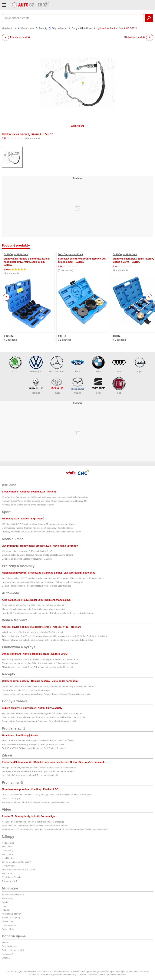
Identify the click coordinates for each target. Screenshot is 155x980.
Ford (77, 364)
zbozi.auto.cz (9, 28)
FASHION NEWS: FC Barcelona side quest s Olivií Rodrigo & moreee (34, 748)
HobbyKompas (9, 866)
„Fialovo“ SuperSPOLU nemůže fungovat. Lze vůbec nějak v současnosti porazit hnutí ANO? (44, 501)
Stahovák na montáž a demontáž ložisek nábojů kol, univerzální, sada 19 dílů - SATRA (27, 262)
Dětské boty (7, 921)
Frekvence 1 (8, 954)
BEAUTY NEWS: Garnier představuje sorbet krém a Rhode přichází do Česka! (38, 740)
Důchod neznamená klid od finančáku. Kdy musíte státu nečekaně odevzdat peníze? (41, 663)
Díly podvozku (60, 28)
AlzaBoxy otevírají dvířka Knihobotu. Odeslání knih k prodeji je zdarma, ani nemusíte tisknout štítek (47, 640)
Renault (36, 386)
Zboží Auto (7, 873)
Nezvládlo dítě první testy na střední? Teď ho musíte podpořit (30, 775)
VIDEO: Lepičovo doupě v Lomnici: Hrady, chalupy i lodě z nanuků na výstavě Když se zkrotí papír (47, 795)
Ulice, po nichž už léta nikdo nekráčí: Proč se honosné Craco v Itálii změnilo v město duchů (44, 717)
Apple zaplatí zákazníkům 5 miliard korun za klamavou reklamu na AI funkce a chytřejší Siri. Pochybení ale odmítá (54, 636)
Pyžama (6, 910)
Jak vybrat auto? (10, 881)
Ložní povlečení (9, 925)
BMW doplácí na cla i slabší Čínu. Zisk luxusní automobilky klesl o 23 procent (37, 667)
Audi (119, 364)
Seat (98, 386)
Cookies (83, 975)
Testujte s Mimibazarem (13, 895)
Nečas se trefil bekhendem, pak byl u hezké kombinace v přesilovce (33, 822)
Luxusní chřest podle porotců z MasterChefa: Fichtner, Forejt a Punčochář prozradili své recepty (46, 694)
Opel (140, 364)
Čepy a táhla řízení (82, 28)
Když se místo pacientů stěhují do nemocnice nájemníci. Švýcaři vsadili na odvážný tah (42, 713)
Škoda (15, 364)
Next (149, 297)
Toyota (57, 386)
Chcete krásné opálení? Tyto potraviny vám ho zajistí (26, 690)
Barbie (5, 902)
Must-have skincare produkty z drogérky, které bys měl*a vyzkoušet (33, 744)
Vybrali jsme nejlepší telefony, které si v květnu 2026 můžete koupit (33, 632)
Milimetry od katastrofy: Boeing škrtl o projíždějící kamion (28, 505)
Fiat (119, 386)
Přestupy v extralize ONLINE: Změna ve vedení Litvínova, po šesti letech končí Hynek (41, 532)
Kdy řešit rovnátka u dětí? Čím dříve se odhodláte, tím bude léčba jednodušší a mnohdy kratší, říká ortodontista (53, 578)
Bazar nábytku (8, 929)
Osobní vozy (8, 850)
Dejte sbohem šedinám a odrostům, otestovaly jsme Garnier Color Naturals (36, 586)
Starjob (5, 942)
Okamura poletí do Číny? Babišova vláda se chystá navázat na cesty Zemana (38, 555)
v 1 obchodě (10, 340)
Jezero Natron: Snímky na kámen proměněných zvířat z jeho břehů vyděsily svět (39, 721)
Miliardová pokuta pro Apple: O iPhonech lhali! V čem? (27, 551)
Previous (6, 297)
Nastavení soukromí (97, 975)
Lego (4, 906)
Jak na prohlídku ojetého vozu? (16, 862)
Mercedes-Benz (57, 364)
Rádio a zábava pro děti (13, 950)
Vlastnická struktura (117, 975)
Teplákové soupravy (11, 918)
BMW (98, 364)
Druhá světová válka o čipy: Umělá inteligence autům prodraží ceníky (34, 605)
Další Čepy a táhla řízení (16, 254)
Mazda (77, 386)
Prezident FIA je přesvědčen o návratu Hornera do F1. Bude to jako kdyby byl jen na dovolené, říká (47, 613)
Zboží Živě (7, 847)
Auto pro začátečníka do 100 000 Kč (19, 870)
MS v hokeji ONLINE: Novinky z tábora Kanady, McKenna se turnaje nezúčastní (39, 524)
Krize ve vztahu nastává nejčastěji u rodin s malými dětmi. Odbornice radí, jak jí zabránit (42, 582)
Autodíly (43, 28)
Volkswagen (36, 364)
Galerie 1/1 (78, 126)
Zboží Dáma (8, 854)
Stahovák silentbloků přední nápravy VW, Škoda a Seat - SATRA (82, 260)
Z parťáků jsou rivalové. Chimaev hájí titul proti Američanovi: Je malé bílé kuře (38, 528)
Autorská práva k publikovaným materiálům (91, 972)
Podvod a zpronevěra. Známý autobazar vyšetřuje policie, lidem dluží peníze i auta (40, 659)
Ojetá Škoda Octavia (11, 877)
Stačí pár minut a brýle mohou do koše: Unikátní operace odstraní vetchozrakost (39, 768)
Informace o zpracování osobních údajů (59, 975)
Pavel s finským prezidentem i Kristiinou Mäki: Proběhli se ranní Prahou (35, 826)
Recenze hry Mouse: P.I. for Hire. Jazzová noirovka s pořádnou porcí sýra (36, 802)
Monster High (8, 898)
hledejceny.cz (8, 843)
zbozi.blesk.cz (8, 858)
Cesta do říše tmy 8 (11, 799)
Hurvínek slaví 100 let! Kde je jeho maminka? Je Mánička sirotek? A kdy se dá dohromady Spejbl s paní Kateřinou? (55, 829)
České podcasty (9, 946)
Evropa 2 (6, 958)
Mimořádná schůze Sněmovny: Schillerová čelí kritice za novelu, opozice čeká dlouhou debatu (45, 497)
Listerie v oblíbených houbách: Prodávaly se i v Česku (27, 559)
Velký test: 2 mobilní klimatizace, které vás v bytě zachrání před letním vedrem (38, 771)
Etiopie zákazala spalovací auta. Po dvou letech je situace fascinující (33, 609)
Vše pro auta (28, 28)
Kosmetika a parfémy (12, 914)
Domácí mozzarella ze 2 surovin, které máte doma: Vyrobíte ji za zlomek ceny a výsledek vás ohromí (48, 686)
